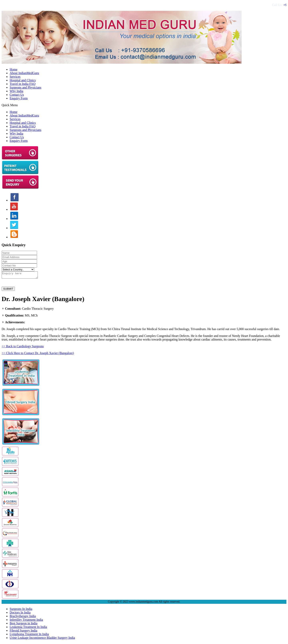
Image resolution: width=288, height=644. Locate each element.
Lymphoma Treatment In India (29, 635)
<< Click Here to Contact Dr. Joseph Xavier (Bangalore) (38, 354)
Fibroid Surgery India (23, 632)
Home (13, 69)
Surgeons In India (21, 610)
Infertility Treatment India (26, 621)
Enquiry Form (19, 98)
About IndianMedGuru (24, 73)
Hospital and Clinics (23, 80)
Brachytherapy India (23, 617)
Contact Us (17, 95)
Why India (16, 91)
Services (15, 77)
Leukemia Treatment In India (28, 628)
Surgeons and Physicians (25, 87)
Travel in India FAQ (22, 84)
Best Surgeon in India (23, 624)
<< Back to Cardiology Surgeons (23, 347)
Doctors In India (20, 614)
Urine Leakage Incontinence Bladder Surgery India (42, 639)
